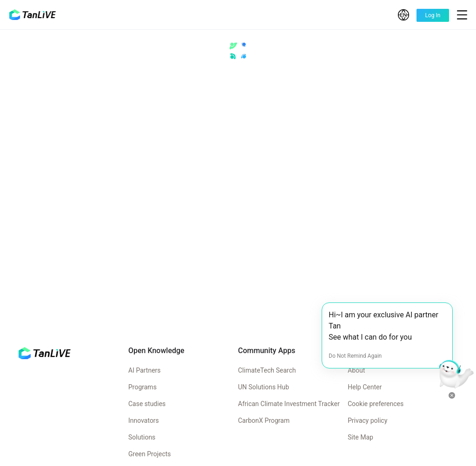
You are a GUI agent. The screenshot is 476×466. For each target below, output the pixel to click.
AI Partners (145, 370)
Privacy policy (367, 420)
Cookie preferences (376, 404)
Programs (142, 387)
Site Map (360, 437)
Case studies (147, 404)
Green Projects (150, 454)
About (356, 370)
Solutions (142, 437)
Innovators (144, 420)
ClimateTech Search (267, 370)
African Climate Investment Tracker (289, 404)
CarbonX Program (264, 420)
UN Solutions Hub (264, 387)
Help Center (365, 387)
